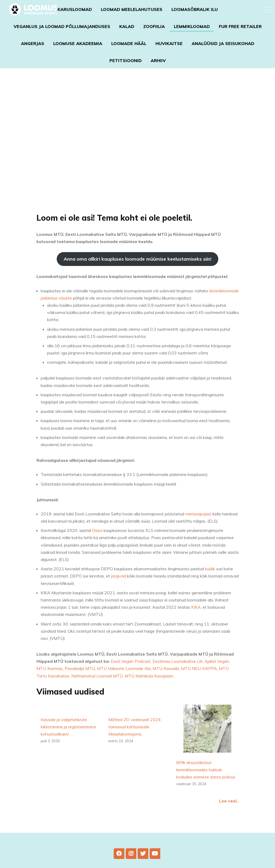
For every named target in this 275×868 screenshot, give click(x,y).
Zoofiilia (154, 26)
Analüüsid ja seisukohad (223, 43)
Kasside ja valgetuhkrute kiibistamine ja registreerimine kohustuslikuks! (68, 740)
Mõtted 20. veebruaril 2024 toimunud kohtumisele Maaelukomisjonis (135, 740)
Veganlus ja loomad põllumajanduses (62, 26)
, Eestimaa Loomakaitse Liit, (178, 675)
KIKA (196, 620)
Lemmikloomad (192, 26)
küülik (210, 582)
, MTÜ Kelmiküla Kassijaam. (148, 689)
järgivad (118, 590)
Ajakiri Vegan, (217, 675)
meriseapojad (198, 527)
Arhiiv (158, 60)
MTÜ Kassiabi (166, 682)
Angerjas (33, 43)
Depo (97, 544)
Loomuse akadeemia (78, 43)
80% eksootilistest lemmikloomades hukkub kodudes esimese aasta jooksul (206, 783)
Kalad (127, 26)
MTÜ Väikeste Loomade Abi (124, 682)
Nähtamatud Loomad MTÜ (97, 689)
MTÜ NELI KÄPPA (198, 682)
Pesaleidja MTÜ (80, 682)
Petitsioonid (126, 60)
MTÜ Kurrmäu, (51, 682)
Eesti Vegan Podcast (131, 675)
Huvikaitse (169, 43)
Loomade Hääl (129, 43)
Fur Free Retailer (240, 26)
